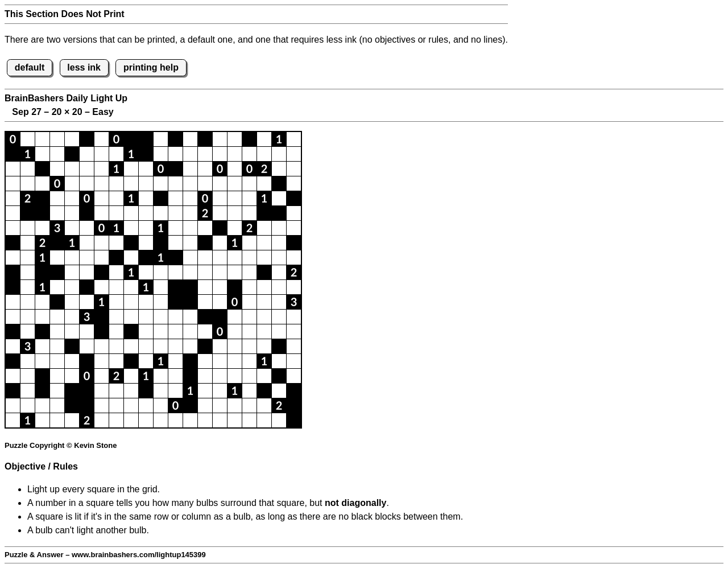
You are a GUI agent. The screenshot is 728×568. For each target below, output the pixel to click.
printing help (151, 67)
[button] (13, 139)
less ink (84, 67)
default (30, 67)
